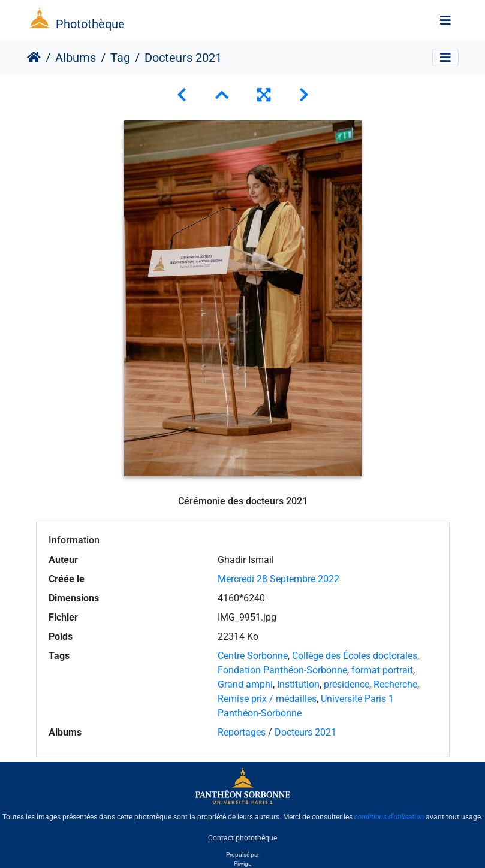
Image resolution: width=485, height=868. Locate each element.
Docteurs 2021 (305, 732)
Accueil (34, 58)
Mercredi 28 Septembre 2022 (278, 579)
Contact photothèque (242, 837)
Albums (76, 58)
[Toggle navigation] (445, 20)
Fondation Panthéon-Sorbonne (282, 670)
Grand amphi (245, 684)
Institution (298, 684)
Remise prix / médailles (267, 699)
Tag (120, 58)
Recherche (395, 684)
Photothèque (90, 24)
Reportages (242, 732)
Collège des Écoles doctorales (355, 656)
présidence (347, 684)
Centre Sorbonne (253, 656)
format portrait (382, 670)
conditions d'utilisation (389, 817)
